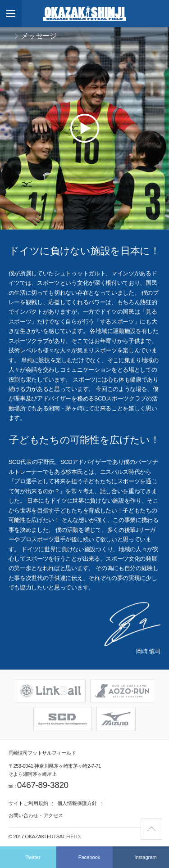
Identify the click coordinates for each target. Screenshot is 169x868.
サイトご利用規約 (28, 803)
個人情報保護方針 (77, 803)
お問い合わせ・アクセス (36, 815)
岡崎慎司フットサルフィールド (85, 13)
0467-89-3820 (43, 785)
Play (85, 128)
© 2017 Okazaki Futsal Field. (45, 837)
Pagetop (162, 823)
